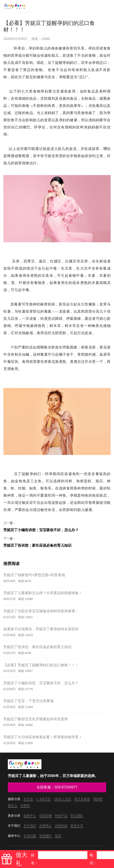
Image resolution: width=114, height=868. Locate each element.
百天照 (28, 799)
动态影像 (45, 816)
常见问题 (30, 836)
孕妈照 (98, 799)
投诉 (58, 836)
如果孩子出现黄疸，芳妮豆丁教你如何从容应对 (41, 629)
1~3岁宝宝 (43, 799)
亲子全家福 (82, 799)
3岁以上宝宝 (62, 799)
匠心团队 (77, 816)
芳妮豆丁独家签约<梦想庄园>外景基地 (34, 575)
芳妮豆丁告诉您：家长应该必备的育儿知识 (57, 542)
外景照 (25, 805)
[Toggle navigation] (107, 6)
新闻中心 (30, 816)
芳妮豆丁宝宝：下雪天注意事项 (28, 701)
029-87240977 (66, 787)
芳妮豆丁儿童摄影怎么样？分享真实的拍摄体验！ (43, 593)
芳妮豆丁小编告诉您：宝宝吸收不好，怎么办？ (57, 526)
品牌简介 (45, 826)
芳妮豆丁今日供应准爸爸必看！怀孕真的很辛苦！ (43, 737)
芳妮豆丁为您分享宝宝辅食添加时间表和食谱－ (41, 611)
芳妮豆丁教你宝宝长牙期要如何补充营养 (36, 719)
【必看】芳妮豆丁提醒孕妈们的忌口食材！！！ (41, 665)
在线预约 (45, 836)
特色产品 (61, 816)
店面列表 (61, 826)
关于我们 (30, 826)
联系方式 (77, 826)
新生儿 (13, 805)
